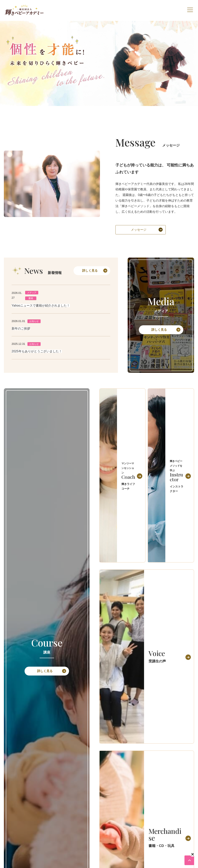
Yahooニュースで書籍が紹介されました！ (41, 306)
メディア (32, 293)
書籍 (31, 298)
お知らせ (34, 321)
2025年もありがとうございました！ (37, 351)
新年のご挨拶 (21, 328)
